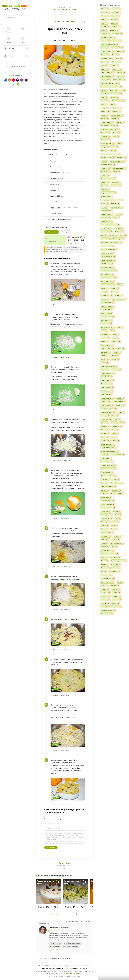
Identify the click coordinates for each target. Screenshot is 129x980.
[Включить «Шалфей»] (116, 596)
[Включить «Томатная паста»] (107, 533)
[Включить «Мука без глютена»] (119, 299)
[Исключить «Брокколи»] (109, 41)
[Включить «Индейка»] (105, 112)
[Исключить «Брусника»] (121, 41)
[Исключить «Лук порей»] (123, 228)
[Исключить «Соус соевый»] (111, 497)
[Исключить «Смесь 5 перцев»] (123, 483)
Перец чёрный (56, 208)
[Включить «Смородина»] (116, 490)
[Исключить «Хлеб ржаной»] (119, 571)
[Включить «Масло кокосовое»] (107, 253)
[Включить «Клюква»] (116, 154)
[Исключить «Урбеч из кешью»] (113, 550)
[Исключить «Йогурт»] (107, 119)
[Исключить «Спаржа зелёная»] (113, 501)
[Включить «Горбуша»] (105, 69)
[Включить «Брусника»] (117, 41)
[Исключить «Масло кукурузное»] (115, 257)
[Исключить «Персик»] (123, 398)
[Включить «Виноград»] (105, 55)
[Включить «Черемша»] (114, 586)
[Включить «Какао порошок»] (107, 122)
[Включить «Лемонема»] (105, 218)
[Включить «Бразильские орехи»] (108, 37)
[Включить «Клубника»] (105, 154)
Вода (52, 202)
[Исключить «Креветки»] (120, 182)
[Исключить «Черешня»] (109, 589)
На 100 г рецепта (52, 232)
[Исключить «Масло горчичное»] (114, 246)
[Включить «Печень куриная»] (119, 402)
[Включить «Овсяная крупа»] (107, 345)
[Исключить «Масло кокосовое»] (114, 253)
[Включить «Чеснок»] (116, 593)
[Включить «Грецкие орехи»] (119, 80)
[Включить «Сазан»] (115, 433)
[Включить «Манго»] (123, 235)
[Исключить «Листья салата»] (112, 221)
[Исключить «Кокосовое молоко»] (115, 165)
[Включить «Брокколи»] (105, 41)
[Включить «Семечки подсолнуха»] (109, 465)
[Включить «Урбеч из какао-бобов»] (109, 547)
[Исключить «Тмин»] (116, 529)
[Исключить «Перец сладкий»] (112, 391)
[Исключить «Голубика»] (118, 66)
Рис (51, 161)
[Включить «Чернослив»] (105, 593)
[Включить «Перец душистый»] (107, 380)
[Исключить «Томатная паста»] (113, 533)
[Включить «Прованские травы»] (108, 412)
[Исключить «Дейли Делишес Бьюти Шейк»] (121, 94)
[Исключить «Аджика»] (120, 12)
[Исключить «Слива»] (119, 479)
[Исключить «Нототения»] (110, 338)
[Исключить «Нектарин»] (109, 334)
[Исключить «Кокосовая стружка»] (125, 161)
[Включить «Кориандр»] (105, 172)
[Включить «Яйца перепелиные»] (108, 610)
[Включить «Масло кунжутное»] (108, 260)
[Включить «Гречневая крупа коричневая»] (111, 87)
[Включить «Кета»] (119, 143)
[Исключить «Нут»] (118, 338)
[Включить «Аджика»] (116, 12)
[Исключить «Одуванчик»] (110, 352)
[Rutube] (18, 80)
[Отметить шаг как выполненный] (68, 305)
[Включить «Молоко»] (119, 296)
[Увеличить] (66, 155)
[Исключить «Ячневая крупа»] (112, 614)
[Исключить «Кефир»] (107, 147)
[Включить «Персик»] (120, 398)
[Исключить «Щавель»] (108, 603)
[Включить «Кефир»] (104, 147)
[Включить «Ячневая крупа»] (107, 614)
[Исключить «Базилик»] (108, 27)
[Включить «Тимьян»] (104, 529)
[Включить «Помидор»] (120, 405)
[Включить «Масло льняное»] (107, 264)
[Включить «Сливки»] (104, 483)
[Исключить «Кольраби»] (109, 168)
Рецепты (47, 959)
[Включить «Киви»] (104, 150)
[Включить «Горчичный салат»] (107, 76)
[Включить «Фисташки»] (116, 564)
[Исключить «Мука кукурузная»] (114, 306)
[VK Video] (22, 80)
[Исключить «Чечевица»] (109, 596)
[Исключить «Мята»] (106, 331)
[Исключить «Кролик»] (108, 186)
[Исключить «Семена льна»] (111, 458)
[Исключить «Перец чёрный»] (112, 395)
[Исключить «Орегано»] (118, 356)
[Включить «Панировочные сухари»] (109, 366)
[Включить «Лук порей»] (119, 228)
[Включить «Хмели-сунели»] (106, 575)
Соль (52, 214)
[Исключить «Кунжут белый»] (112, 196)
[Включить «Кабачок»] (115, 119)
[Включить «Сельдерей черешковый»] (110, 451)
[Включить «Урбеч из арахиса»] (117, 543)
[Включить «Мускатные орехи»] (108, 327)
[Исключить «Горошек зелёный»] (114, 73)
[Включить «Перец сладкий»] (107, 391)
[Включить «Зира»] (104, 104)
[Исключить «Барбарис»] (109, 34)
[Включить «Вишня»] (116, 55)
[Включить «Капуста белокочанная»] (109, 126)
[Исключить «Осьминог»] (119, 359)
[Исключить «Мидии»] (107, 288)
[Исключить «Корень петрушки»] (126, 168)
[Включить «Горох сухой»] (117, 69)
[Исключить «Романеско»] (121, 426)
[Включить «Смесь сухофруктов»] (108, 487)
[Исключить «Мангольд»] (109, 239)
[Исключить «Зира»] (106, 104)
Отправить (51, 847)
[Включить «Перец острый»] (106, 384)
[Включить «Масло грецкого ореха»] (109, 250)
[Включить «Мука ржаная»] (106, 320)
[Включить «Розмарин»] (105, 426)
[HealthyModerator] (18, 84)
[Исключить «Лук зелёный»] (111, 228)
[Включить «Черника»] (116, 589)
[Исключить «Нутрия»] (108, 342)
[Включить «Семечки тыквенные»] (108, 469)
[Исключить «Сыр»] (120, 518)
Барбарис (54, 173)
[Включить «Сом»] (121, 494)
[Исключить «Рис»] (124, 423)
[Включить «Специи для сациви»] (108, 508)
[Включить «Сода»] (104, 494)
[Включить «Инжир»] (104, 115)
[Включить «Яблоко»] (115, 603)
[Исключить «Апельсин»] (118, 20)
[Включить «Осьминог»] (115, 359)
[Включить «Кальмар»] (120, 122)
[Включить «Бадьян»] (114, 23)
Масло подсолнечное (58, 219)
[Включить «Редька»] (104, 423)
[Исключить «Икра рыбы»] (110, 108)
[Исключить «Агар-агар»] (109, 12)
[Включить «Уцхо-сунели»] (115, 557)
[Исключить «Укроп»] (107, 543)
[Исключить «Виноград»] (109, 55)
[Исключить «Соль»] (115, 494)
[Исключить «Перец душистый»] (113, 380)
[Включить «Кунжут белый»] (107, 196)
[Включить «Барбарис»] (105, 34)
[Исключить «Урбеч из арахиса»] (123, 543)
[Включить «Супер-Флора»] (106, 518)
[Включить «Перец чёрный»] (106, 395)
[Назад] (52, 914)
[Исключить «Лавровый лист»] (112, 214)
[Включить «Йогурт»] (104, 119)
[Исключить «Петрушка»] (109, 402)
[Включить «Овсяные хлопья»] (107, 349)
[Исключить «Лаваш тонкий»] (112, 211)
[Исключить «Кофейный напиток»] (115, 179)
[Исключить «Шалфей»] (120, 596)
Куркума (53, 196)
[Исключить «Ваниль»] (123, 51)
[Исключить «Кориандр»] (109, 172)
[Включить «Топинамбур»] (106, 536)
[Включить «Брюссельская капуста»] (109, 44)
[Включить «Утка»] (104, 557)
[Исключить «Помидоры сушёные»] (115, 409)
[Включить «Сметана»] (105, 490)
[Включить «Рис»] (122, 423)
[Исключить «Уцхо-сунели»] (119, 557)
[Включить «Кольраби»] (105, 168)
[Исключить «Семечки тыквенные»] (116, 469)
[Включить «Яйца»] (104, 607)
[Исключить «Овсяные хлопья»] (113, 349)
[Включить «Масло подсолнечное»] (109, 271)
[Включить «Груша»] (113, 90)
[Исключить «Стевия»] (120, 511)
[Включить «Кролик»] (104, 186)
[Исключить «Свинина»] (108, 441)
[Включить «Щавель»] (105, 603)
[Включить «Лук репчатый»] (106, 232)
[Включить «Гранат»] (120, 76)
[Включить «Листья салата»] (107, 221)
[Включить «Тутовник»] (105, 540)
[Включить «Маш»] (120, 285)
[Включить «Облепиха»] (115, 342)
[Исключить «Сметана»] (108, 490)
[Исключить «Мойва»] (118, 292)
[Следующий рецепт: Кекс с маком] (64, 866)
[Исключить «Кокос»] (107, 161)
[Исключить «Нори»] (118, 334)
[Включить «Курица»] (104, 204)
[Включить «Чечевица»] (105, 596)
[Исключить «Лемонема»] (109, 218)
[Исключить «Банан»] (107, 30)
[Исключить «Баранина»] (118, 30)
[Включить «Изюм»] (112, 104)
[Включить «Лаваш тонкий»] (106, 211)
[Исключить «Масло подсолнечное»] (116, 271)
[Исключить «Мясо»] (123, 327)
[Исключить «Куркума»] (119, 204)
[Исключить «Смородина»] (121, 490)
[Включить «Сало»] (104, 437)
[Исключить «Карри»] (119, 136)
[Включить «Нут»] (116, 338)
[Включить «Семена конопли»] (117, 455)
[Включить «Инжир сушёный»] (117, 115)
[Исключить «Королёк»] (108, 175)
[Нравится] (66, 41)
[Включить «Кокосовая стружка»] (117, 161)
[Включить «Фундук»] (116, 568)
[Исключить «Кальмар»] (124, 122)
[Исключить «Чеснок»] (120, 593)
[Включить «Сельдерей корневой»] (109, 448)
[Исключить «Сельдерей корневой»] (116, 448)
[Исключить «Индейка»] (108, 112)
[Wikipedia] (14, 84)
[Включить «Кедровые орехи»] (107, 143)
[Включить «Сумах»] (118, 515)
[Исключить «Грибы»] (107, 90)
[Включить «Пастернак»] (116, 370)
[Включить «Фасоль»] (104, 561)
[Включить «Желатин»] (105, 101)
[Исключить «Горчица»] (125, 73)
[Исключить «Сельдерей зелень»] (114, 444)
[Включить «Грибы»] (104, 90)
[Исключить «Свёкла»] (118, 441)
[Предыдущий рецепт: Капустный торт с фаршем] (64, 7)
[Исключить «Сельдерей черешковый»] (118, 451)
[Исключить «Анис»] (106, 20)
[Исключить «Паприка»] (108, 370)
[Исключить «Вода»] (121, 58)
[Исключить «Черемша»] (118, 586)
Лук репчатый (55, 179)
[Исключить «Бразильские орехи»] (115, 37)
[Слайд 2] (62, 914)
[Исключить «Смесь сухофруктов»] (115, 487)
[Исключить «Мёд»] (115, 331)
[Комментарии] (73, 41)
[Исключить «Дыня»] (107, 97)
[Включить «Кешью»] (114, 147)
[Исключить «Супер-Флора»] (111, 518)
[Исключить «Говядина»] (120, 62)
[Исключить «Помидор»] (123, 405)
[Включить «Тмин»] (114, 529)
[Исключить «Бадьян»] (118, 23)
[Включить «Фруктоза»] (105, 568)
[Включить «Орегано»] (114, 356)
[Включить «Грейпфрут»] (105, 80)
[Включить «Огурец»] (120, 349)
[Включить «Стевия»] (117, 511)
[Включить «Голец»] (104, 66)
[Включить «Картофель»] (106, 140)
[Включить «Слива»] (116, 479)
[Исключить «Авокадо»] (119, 9)
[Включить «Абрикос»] (105, 9)
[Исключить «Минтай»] (108, 292)
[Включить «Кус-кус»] (105, 207)
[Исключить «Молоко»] (122, 296)
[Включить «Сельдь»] (104, 455)
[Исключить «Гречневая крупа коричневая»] (121, 87)
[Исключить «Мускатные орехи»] (114, 327)
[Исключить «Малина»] (116, 235)
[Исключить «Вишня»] (119, 55)
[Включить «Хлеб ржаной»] (114, 571)
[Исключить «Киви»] (106, 150)
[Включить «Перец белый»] (106, 377)
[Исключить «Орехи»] (107, 359)
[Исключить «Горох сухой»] (121, 69)
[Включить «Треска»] (117, 536)
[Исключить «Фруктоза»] (109, 568)
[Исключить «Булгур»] (107, 48)
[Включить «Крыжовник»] (116, 186)
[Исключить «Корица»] (119, 172)
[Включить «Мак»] (103, 235)
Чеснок (53, 184)
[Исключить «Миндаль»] (118, 288)
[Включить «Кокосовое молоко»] (108, 165)
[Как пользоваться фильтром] (101, 5)
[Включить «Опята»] (104, 356)
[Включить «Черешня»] (105, 589)
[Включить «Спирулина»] (105, 511)
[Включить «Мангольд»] (105, 239)
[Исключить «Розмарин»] (109, 426)
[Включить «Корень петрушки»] (119, 168)
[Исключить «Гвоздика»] (109, 62)
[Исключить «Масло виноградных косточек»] (121, 242)
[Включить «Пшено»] (115, 416)
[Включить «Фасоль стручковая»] (118, 561)
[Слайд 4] (71, 914)
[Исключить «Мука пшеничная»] (114, 317)
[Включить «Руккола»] (105, 430)
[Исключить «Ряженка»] (109, 433)
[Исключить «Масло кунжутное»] (114, 260)
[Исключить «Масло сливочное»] (114, 281)
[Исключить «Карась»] (120, 133)
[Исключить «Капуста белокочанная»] (117, 126)
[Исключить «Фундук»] (120, 568)
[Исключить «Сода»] (106, 494)
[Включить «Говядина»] (116, 62)
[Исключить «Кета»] (122, 143)
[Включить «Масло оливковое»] (108, 267)
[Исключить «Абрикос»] (108, 9)
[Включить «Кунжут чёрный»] (107, 200)
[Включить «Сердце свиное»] (107, 472)
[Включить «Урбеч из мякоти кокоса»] (109, 554)
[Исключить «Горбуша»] (108, 69)
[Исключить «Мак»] (106, 235)
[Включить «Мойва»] (114, 292)
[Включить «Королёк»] (105, 175)
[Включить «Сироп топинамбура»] (108, 476)
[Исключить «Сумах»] (121, 515)
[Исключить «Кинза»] (115, 150)
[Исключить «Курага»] (123, 200)
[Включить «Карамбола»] (106, 133)
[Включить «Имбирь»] (117, 108)
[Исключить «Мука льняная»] (112, 310)
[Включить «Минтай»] (104, 292)
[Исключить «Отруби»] (108, 363)
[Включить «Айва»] (104, 16)
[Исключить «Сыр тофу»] (109, 522)
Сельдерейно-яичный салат (73, 882)
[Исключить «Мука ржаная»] (111, 320)
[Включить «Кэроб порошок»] (117, 207)
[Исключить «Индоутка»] (120, 112)
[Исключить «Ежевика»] (118, 97)
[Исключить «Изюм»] (115, 104)
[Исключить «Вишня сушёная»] (113, 58)
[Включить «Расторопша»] (106, 419)
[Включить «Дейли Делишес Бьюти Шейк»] (111, 94)
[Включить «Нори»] (115, 334)
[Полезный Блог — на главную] (16, 7)
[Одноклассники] (9, 80)
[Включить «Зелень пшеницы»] (118, 101)
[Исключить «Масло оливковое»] (114, 267)
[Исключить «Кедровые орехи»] (113, 143)
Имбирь (53, 190)
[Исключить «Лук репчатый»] (112, 232)
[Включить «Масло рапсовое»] (107, 274)
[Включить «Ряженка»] (105, 433)
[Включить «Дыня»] (104, 97)
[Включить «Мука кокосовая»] (107, 303)
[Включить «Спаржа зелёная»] (107, 501)
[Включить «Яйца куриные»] (115, 607)
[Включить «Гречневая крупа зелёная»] (110, 83)
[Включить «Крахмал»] (105, 182)
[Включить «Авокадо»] (116, 9)
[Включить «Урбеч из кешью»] (107, 550)
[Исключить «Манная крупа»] (124, 239)
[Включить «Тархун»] (104, 525)
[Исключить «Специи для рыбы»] (114, 504)
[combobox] (17, 18)
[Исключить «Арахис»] (108, 23)
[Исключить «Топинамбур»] (111, 536)
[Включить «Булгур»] (104, 48)
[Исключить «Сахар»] (116, 437)
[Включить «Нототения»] (105, 338)
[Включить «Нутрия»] (104, 342)
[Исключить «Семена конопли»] (123, 455)
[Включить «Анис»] (104, 20)
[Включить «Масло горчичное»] (107, 246)
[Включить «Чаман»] (104, 586)
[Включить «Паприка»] (105, 370)
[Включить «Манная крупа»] (118, 239)
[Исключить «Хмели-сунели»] (112, 575)
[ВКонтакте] (5, 80)
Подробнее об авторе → (56, 950)
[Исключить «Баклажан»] (120, 27)
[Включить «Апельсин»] (114, 20)
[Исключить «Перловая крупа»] (113, 398)
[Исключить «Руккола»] (108, 430)
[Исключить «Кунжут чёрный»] (113, 200)
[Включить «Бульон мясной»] (117, 48)
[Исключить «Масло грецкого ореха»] (117, 250)
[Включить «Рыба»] (115, 430)
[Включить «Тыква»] (115, 540)
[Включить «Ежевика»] (114, 97)
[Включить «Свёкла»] (115, 441)
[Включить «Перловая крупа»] (107, 398)
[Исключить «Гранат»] (123, 76)
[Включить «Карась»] (117, 133)
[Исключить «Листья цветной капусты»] (118, 225)
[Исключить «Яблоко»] (118, 603)
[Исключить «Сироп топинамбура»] (115, 476)
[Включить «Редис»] (117, 419)
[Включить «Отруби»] (104, 363)
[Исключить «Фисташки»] (120, 564)
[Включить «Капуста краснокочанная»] (110, 129)
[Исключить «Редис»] (120, 419)
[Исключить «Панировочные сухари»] (117, 366)
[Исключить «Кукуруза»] (109, 189)
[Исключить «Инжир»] (107, 115)
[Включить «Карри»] (116, 136)
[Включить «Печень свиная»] (107, 405)
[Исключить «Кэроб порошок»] (123, 207)
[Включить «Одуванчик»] (106, 352)
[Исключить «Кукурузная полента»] (116, 193)
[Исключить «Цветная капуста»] (114, 582)
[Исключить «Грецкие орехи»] (124, 80)
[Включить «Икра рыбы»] (106, 108)
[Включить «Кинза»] (113, 150)
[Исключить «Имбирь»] (120, 108)
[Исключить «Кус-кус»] (108, 207)
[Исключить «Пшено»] (118, 416)
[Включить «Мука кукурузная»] (108, 306)
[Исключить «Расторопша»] (111, 419)
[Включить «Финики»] (105, 564)
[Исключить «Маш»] (123, 285)
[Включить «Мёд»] (112, 331)
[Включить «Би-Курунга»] (117, 34)
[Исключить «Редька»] (108, 423)
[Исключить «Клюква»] (120, 154)
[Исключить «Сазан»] (118, 433)
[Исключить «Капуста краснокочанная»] (119, 129)
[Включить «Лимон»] (116, 218)
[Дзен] (26, 80)
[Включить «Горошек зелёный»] (108, 73)
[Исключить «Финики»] (108, 564)
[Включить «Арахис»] (104, 23)
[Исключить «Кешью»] (117, 147)
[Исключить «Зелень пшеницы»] (125, 101)
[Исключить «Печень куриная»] (125, 402)
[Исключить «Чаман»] (107, 586)
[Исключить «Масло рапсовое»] (113, 274)
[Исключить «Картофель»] (110, 140)
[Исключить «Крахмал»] (108, 182)
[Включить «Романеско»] (117, 426)
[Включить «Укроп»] (104, 543)
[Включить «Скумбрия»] (105, 479)
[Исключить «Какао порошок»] (113, 122)
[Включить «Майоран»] (119, 232)
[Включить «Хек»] (103, 571)
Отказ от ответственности (75, 973)
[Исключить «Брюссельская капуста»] (117, 44)
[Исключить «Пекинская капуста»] (115, 373)
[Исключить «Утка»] (106, 557)
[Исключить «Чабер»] (123, 582)
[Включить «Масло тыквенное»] (108, 285)
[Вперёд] (77, 914)
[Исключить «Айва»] (106, 16)
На (66, 232)
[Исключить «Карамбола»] (110, 133)
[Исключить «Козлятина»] (126, 158)
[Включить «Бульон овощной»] (107, 51)
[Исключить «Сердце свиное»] (112, 472)
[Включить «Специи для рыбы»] (107, 504)
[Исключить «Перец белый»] (111, 377)
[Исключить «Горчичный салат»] (114, 76)
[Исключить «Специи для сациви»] (115, 508)
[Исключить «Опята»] (107, 356)
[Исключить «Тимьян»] (108, 529)
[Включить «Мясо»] (120, 327)
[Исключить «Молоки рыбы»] (112, 296)
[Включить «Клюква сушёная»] (107, 158)
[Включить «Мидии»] (104, 288)
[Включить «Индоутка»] (116, 112)
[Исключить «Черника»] (120, 589)
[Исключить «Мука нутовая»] (112, 313)
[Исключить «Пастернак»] (121, 370)
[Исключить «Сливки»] (108, 483)
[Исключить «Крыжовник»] (120, 186)
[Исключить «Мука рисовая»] (112, 324)
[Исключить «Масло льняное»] (113, 264)
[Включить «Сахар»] (113, 437)
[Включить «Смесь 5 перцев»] (117, 483)
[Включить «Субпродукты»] (106, 515)
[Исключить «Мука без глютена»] (125, 299)
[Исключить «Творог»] (117, 525)
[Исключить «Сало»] (106, 437)
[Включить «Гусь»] (122, 90)
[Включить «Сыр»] (117, 518)
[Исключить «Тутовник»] (109, 540)
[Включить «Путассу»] (105, 416)
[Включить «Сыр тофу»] (105, 522)
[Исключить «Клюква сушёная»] (114, 158)
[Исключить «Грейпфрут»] (110, 80)
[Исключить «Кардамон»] (109, 136)
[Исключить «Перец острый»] (112, 384)
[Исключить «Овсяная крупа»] (112, 345)
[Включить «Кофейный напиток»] (108, 179)
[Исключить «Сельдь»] (108, 455)
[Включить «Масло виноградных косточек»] (111, 242)
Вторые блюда (63, 89)
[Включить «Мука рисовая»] (106, 324)
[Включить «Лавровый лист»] (107, 214)
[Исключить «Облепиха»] (120, 342)
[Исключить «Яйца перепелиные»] (115, 610)
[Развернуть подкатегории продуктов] (27, 56)
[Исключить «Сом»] (123, 494)
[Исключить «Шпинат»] (120, 600)
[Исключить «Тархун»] (108, 525)
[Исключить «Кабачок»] (118, 119)
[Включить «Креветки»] (116, 182)
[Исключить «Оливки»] (120, 352)
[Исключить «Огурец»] (123, 349)
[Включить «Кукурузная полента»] (108, 193)
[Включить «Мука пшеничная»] (107, 317)
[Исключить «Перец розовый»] (113, 388)
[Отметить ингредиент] (46, 161)
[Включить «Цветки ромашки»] (107, 579)
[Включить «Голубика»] (114, 66)
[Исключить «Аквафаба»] (118, 16)
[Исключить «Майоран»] (123, 232)
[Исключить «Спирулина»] (110, 511)
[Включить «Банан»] (104, 30)
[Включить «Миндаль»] (115, 288)
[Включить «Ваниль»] (120, 51)
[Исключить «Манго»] (126, 235)
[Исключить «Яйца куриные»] (120, 607)
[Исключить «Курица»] (108, 204)
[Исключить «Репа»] (116, 423)
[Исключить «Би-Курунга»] (122, 34)
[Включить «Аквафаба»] (114, 16)
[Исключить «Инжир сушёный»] (123, 115)
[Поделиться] (83, 22)
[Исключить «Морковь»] (109, 299)
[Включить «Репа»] (114, 423)
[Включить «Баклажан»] (116, 27)
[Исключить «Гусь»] (125, 90)
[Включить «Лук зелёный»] (106, 228)
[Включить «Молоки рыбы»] (106, 296)
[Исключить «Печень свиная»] (112, 405)
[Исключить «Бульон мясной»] (122, 48)
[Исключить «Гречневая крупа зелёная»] (119, 83)
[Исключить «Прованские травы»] (115, 412)
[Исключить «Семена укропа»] (112, 462)
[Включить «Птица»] (121, 412)
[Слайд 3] (67, 914)
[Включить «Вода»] (119, 58)
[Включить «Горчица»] (121, 73)
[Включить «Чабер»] (120, 582)
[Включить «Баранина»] (114, 30)
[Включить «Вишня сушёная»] (107, 58)
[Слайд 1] (58, 914)
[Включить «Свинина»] (105, 441)
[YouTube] (14, 80)
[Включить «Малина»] (113, 235)
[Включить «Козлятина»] (121, 158)
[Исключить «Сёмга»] (118, 522)
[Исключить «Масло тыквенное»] (114, 285)
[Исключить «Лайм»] (121, 214)
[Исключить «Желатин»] (109, 101)
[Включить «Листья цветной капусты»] (110, 225)
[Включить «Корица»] (116, 172)
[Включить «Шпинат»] (117, 600)
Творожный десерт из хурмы (46, 882)
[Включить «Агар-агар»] (105, 12)
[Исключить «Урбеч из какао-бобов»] (117, 547)
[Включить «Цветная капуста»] (107, 582)
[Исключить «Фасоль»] (108, 561)
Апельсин (54, 167)
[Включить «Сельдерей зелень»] (108, 444)
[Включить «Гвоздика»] (105, 62)
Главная (39, 959)
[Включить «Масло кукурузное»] (108, 257)
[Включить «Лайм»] (119, 214)
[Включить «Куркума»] (115, 204)
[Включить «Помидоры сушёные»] (108, 409)
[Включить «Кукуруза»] (105, 189)
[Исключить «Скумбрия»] (109, 479)
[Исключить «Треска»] (120, 536)
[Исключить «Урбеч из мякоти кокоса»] (118, 554)
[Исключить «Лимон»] (119, 218)
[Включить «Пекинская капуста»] (108, 373)
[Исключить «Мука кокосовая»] (113, 303)
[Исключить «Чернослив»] (110, 593)
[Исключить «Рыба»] (117, 430)
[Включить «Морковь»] (105, 299)
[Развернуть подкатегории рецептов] (27, 49)
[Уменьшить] (57, 155)
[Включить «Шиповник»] (105, 600)
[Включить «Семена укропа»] (107, 462)
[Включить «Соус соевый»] (106, 497)
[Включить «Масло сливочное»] (107, 281)
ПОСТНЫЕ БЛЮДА (70, 22)
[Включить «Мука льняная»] (106, 310)
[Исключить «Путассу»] (108, 416)
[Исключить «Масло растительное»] (116, 278)
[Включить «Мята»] (104, 331)
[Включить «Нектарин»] (105, 334)
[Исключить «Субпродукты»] (111, 515)
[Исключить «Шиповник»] (110, 600)
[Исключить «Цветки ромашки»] (114, 579)
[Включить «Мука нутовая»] (106, 313)
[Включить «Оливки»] (117, 352)
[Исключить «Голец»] (107, 66)
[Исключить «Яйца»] (106, 607)
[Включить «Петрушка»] (105, 402)
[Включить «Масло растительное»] (108, 278)
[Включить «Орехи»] (104, 359)
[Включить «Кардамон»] (105, 136)
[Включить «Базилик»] (105, 27)
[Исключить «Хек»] (105, 571)
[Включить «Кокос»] (104, 161)
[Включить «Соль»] (112, 494)
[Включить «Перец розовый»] (107, 388)
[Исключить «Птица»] (124, 412)
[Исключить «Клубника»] (109, 154)
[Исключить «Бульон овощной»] (113, 51)
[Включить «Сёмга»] (116, 522)
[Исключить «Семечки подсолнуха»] (116, 465)
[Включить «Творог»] (114, 525)
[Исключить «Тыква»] (118, 540)
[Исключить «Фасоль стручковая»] (126, 561)
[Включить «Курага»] (119, 200)
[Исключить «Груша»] (116, 90)
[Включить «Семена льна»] (106, 458)
